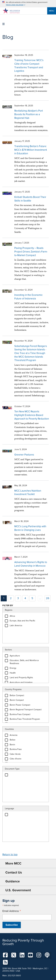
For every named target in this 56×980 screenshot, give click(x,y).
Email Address (12, 911)
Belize (13, 740)
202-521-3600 (14, 976)
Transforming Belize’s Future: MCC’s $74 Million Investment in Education (31, 150)
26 (48, 598)
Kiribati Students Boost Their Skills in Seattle (30, 199)
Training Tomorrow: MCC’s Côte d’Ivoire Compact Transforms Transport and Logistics (29, 66)
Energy (13, 668)
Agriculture (15, 656)
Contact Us (14, 872)
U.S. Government (18, 890)
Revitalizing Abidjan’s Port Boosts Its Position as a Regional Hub (29, 114)
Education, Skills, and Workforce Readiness (24, 662)
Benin (12, 745)
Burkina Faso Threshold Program (25, 719)
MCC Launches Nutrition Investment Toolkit (28, 493)
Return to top (10, 854)
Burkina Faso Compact (20, 714)
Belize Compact (17, 695)
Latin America (16, 625)
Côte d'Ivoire (16, 759)
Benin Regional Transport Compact (26, 710)
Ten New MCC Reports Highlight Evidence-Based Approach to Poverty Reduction (32, 415)
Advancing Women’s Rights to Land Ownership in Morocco (31, 564)
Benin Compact (17, 700)
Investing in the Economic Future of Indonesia (28, 297)
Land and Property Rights (21, 678)
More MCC (13, 863)
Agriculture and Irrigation (21, 682)
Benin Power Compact (20, 705)
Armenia (14, 735)
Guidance (13, 881)
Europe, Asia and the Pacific (22, 621)
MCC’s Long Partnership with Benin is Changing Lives (30, 528)
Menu (52, 11)
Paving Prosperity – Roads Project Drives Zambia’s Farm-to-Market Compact (31, 252)
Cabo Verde (15, 754)
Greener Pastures (24, 455)
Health (13, 673)
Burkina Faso (16, 749)
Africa (12, 616)
